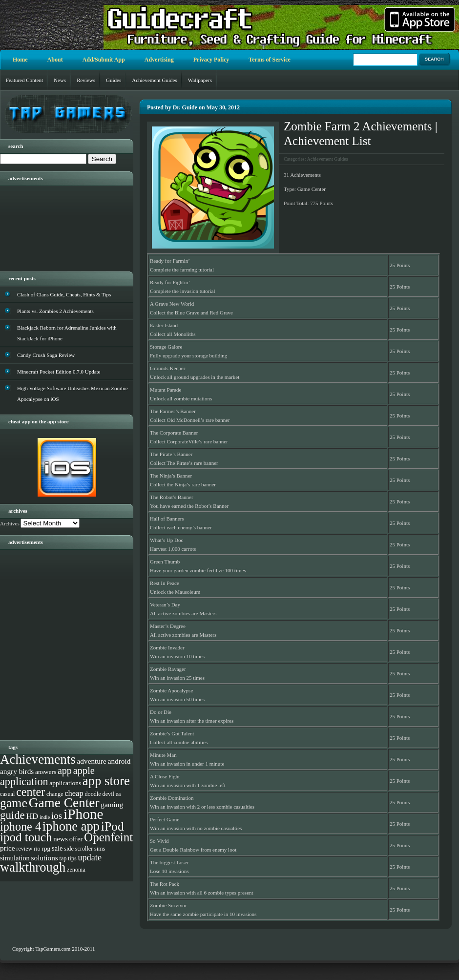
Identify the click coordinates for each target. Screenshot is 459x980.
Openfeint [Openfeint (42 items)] (108, 837)
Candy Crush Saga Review (46, 355)
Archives (10, 523)
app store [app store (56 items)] (106, 781)
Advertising (159, 60)
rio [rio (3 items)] (37, 849)
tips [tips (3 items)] (72, 858)
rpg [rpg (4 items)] (46, 848)
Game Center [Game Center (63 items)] (64, 803)
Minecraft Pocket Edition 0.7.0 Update (59, 372)
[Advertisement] (59, 225)
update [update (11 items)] (90, 857)
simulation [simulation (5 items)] (15, 858)
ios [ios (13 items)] (57, 816)
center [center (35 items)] (31, 792)
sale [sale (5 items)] (57, 848)
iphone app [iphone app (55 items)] (71, 826)
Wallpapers (200, 80)
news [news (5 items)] (61, 839)
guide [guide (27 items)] (12, 815)
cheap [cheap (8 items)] (74, 793)
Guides (114, 80)
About (55, 60)
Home (20, 60)
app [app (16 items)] (65, 771)
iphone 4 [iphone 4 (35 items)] (21, 826)
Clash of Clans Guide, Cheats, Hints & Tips (64, 294)
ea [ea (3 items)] (118, 794)
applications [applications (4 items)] (65, 783)
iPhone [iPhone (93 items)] (83, 814)
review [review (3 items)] (24, 849)
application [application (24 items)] (24, 782)
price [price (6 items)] (8, 848)
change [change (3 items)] (55, 794)
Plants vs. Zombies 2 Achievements (55, 311)
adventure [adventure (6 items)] (92, 761)
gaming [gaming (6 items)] (112, 804)
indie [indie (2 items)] (45, 817)
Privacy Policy (211, 60)
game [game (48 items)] (14, 803)
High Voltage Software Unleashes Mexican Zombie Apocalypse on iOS (73, 394)
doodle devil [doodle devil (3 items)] (99, 794)
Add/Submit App (104, 60)
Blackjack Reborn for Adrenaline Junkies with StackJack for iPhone (67, 333)
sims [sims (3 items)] (100, 849)
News (60, 80)
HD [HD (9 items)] (32, 816)
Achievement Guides (155, 80)
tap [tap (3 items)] (63, 858)
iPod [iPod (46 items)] (113, 826)
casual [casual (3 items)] (7, 794)
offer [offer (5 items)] (76, 839)
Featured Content (24, 80)
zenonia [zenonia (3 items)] (76, 870)
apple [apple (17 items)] (84, 771)
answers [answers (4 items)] (46, 772)
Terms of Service (270, 60)
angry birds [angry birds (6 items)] (17, 771)
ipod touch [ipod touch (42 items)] (26, 837)
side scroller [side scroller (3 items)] (78, 849)
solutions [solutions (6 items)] (45, 858)
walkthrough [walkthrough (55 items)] (33, 867)
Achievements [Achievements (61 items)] (38, 759)
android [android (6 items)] (119, 761)
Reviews (86, 80)
